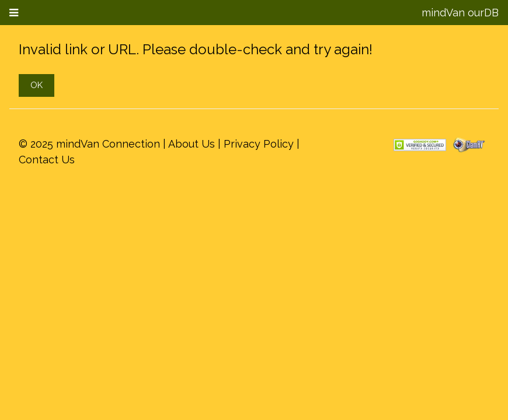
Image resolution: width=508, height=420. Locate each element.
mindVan (443, 13)
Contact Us (47, 160)
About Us (192, 144)
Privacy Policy (259, 144)
